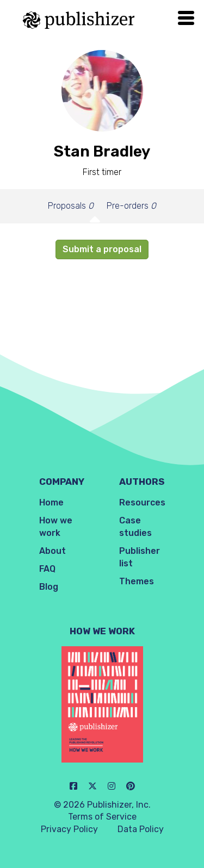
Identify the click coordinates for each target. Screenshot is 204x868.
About (52, 551)
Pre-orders (131, 206)
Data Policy (141, 829)
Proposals (71, 206)
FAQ (47, 569)
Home (51, 502)
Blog (49, 587)
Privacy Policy (69, 829)
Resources (142, 502)
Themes (137, 581)
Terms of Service (102, 817)
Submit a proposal (102, 249)
